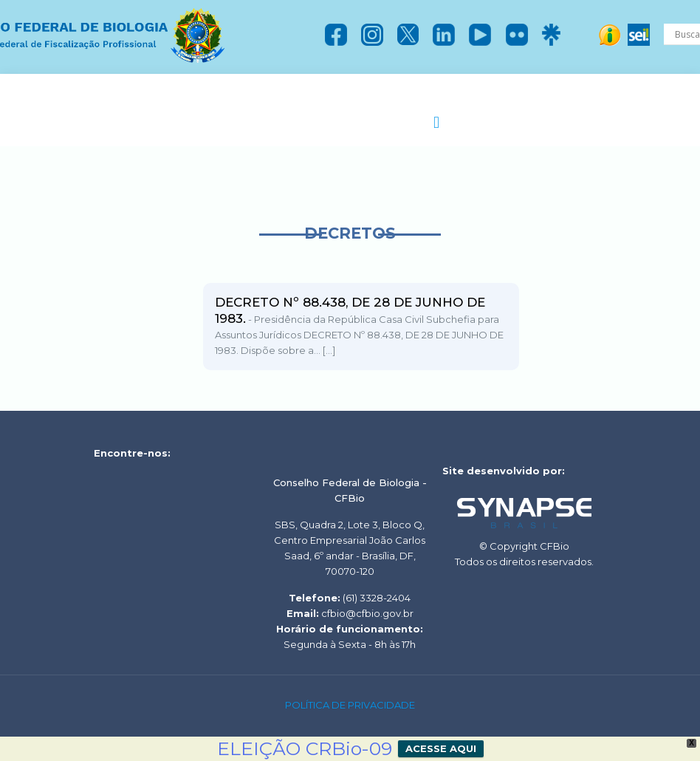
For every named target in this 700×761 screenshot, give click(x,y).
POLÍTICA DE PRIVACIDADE (350, 705)
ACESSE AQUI (441, 748)
